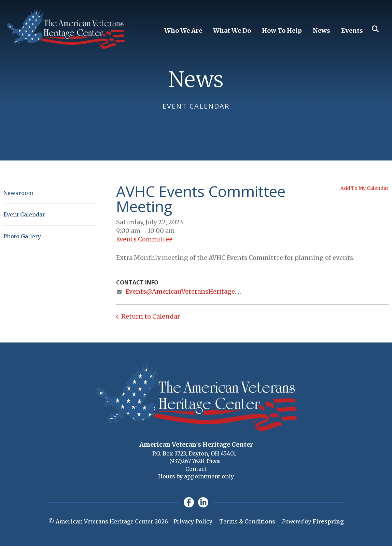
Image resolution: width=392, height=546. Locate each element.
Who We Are (183, 31)
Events (352, 31)
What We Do (232, 31)
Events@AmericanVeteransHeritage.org (186, 291)
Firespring (328, 521)
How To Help (282, 31)
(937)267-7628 (187, 461)
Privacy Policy (193, 521)
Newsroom (18, 193)
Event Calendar (24, 214)
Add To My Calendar (365, 188)
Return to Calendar (151, 316)
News (321, 31)
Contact (196, 469)
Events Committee (144, 239)
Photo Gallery (22, 236)
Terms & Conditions (247, 521)
